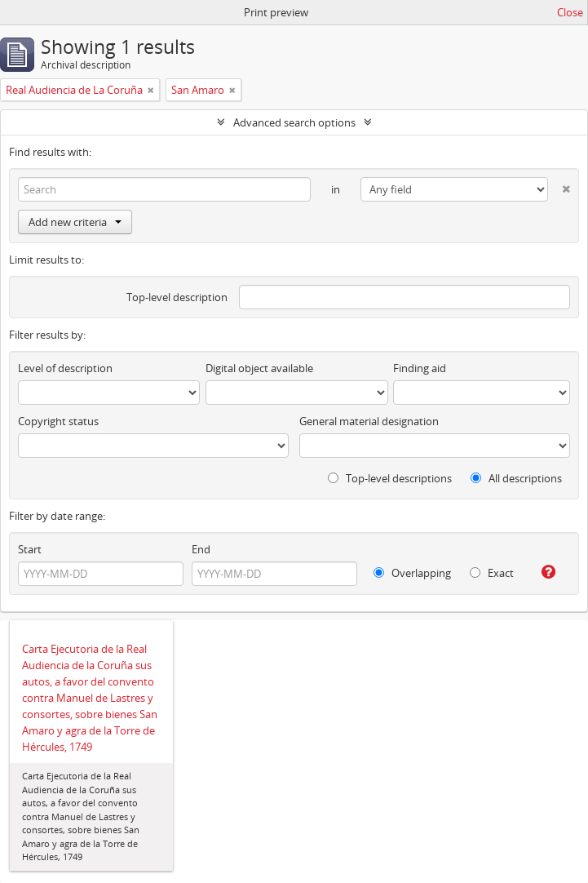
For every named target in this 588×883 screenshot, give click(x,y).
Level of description (65, 368)
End (201, 549)
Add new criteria (75, 222)
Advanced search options (294, 122)
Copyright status (58, 421)
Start (30, 549)
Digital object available (259, 368)
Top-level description (177, 297)
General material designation (369, 421)
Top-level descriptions (390, 478)
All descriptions (516, 478)
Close (570, 12)
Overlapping (412, 573)
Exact (492, 573)
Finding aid (420, 368)
